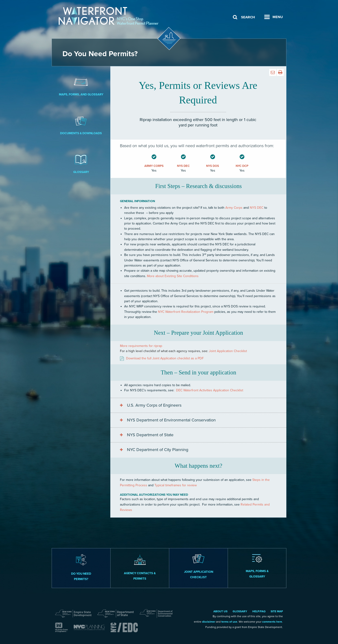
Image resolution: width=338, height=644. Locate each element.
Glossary (81, 164)
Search (248, 17)
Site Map (277, 611)
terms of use (229, 622)
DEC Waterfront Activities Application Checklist (210, 390)
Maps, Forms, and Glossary (81, 86)
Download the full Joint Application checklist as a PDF (165, 358)
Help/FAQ (259, 611)
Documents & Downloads (81, 125)
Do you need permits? (81, 568)
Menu (278, 17)
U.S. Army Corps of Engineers (154, 405)
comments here (272, 622)
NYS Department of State (150, 435)
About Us (220, 611)
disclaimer (209, 622)
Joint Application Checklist (228, 351)
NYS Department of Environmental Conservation (171, 420)
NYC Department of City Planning (158, 450)
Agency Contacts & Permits (140, 567)
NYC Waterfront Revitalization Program (186, 312)
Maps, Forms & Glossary (257, 566)
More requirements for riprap (141, 346)
